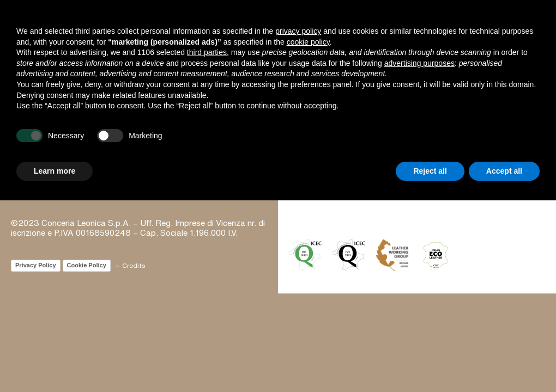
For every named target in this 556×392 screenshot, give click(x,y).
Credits (134, 265)
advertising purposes (419, 63)
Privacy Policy (36, 265)
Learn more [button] (55, 171)
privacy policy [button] (298, 31)
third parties (207, 52)
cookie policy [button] (308, 42)
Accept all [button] (504, 171)
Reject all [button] (430, 171)
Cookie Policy (87, 265)
